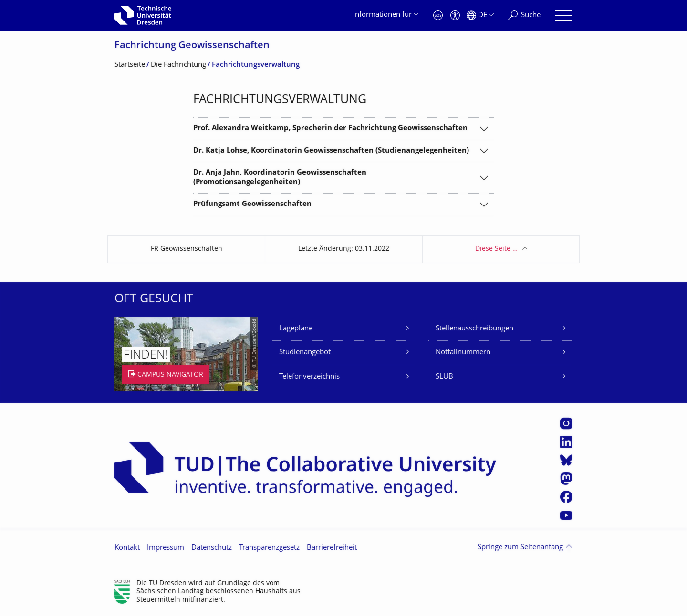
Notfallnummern (463, 353)
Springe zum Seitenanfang (520, 548)
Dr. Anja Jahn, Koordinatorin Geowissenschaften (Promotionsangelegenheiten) (280, 178)
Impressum (166, 548)
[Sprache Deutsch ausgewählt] (480, 15)
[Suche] (524, 15)
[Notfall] (438, 15)
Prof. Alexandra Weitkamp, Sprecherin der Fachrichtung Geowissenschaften (330, 128)
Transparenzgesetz (269, 548)
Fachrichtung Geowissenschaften (192, 46)
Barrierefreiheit (332, 548)
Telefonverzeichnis (309, 377)
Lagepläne (296, 329)
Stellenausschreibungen (474, 329)
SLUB (444, 377)
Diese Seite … (496, 249)
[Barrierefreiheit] (455, 15)
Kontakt (127, 548)
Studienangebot (305, 353)
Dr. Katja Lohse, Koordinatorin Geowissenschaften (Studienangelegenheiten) (331, 151)
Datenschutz (212, 548)
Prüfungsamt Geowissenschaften (252, 204)
